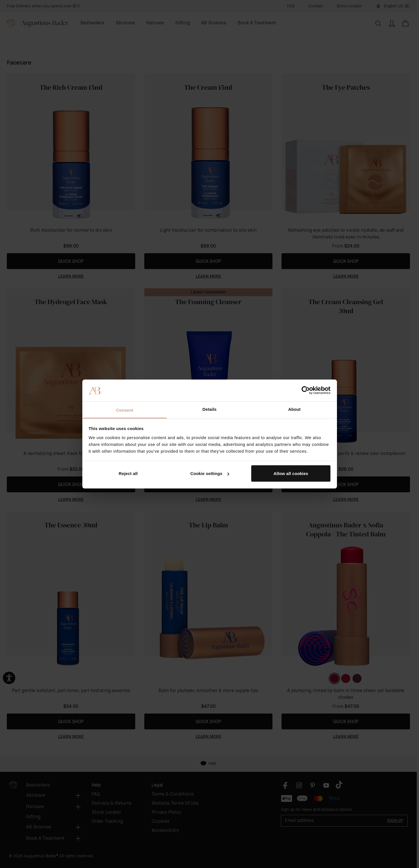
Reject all (128, 473)
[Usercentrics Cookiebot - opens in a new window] (306, 390)
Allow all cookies (291, 473)
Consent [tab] (125, 410)
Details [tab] (210, 409)
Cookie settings (210, 473)
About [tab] (295, 409)
